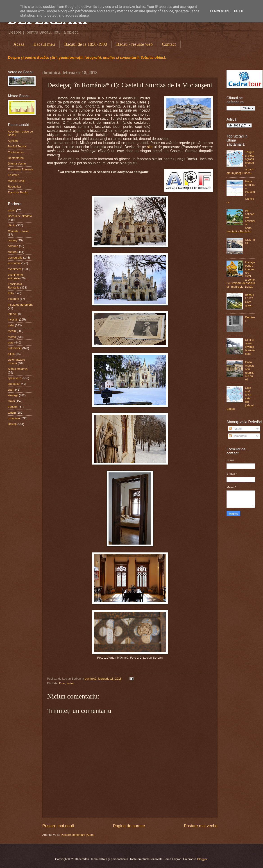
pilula (11, 354)
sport (11, 390)
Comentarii (238, 436)
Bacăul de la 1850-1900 (86, 44)
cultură (12, 252)
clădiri (12, 225)
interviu (13, 314)
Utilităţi (12, 424)
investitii (13, 319)
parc (11, 342)
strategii (13, 395)
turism (71, 683)
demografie (15, 258)
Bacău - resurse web (134, 44)
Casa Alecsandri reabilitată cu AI (249, 371)
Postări (235, 429)
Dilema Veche (17, 164)
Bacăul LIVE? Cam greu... (249, 300)
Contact (169, 44)
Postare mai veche (201, 826)
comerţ (12, 240)
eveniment (15, 269)
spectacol (14, 384)
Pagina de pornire (129, 826)
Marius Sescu (17, 181)
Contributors (16, 152)
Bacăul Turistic (17, 146)
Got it (239, 11)
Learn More (220, 11)
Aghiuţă (13, 141)
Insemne (13, 299)
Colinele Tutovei (18, 231)
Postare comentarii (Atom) (78, 835)
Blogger (202, 859)
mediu (12, 331)
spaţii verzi (15, 378)
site (150, 147)
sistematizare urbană (16, 361)
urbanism (14, 418)
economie (14, 263)
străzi (11, 401)
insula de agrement (20, 305)
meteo (12, 337)
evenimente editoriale (15, 276)
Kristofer (13, 175)
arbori (12, 210)
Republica (14, 187)
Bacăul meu (44, 44)
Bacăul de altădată (20, 216)
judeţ (11, 325)
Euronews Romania (20, 169)
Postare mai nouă (58, 826)
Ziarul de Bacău (18, 192)
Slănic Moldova (18, 369)
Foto (62, 683)
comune (13, 246)
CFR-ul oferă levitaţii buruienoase (250, 347)
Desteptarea (16, 158)
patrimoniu (15, 348)
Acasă (19, 44)
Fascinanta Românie (15, 286)
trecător (13, 407)
